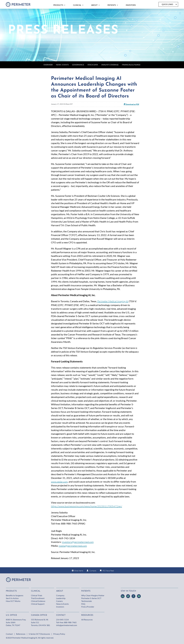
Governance (78, 65)
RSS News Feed (108, 571)
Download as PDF (131, 104)
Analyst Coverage (110, 65)
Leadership (61, 598)
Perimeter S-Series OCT (91, 598)
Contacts (93, 571)
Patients (86, 591)
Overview (48, 65)
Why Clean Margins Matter (93, 595)
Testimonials (87, 601)
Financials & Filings (131, 65)
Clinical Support (38, 604)
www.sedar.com (59, 482)
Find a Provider (88, 607)
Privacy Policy (59, 634)
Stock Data (93, 65)
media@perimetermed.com (73, 546)
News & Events (62, 604)
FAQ (83, 604)
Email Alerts (79, 571)
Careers (59, 601)
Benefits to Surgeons (15, 595)
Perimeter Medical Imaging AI (113, 301)
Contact (9, 634)
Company (60, 595)
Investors (60, 607)
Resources (87, 615)
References (21, 634)
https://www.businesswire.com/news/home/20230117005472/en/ (87, 506)
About (60, 591)
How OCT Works (13, 601)
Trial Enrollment (38, 598)
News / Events (62, 65)
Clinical (36, 591)
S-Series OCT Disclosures (39, 634)
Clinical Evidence (38, 601)
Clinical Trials (37, 595)
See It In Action (12, 598)
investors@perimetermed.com (78, 542)
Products (11, 591)
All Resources (87, 620)
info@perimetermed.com (67, 625)
